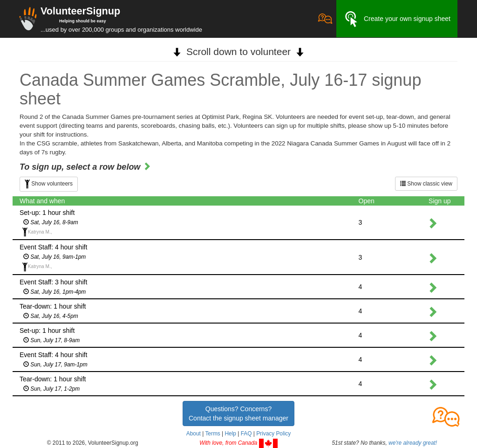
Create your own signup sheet (397, 19)
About (194, 434)
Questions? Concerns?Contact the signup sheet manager (238, 414)
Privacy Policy (273, 434)
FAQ (246, 434)
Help (230, 434)
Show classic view (426, 184)
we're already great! (413, 443)
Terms (212, 434)
